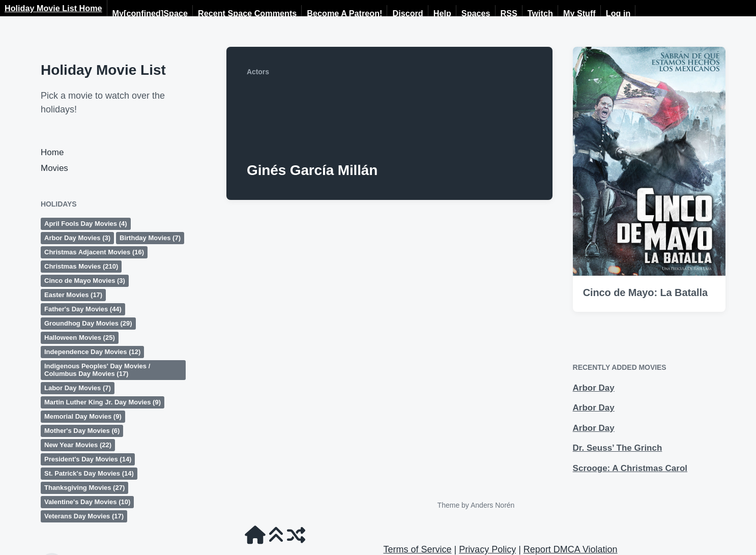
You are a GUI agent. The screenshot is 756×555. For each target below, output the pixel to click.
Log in (618, 13)
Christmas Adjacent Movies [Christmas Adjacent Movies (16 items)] (94, 252)
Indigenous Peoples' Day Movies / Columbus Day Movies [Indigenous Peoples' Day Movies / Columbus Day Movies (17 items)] (97, 370)
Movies (54, 168)
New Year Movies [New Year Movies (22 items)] (78, 445)
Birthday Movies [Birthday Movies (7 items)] (150, 238)
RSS (509, 13)
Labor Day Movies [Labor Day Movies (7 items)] (78, 388)
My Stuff (579, 13)
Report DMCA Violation (571, 549)
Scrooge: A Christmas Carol (630, 468)
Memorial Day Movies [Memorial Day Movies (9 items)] (83, 416)
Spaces (476, 13)
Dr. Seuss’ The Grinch (618, 448)
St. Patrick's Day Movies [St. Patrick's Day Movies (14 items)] (89, 473)
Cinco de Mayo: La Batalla (645, 293)
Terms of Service (417, 549)
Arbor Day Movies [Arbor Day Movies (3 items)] (77, 238)
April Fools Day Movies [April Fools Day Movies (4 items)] (86, 224)
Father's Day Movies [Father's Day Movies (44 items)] (83, 309)
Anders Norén (492, 505)
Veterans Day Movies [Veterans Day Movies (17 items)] (84, 516)
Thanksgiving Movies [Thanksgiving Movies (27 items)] (84, 488)
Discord (408, 13)
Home (52, 152)
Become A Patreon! (344, 13)
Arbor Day (594, 388)
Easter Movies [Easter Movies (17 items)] (73, 295)
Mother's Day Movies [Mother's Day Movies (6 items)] (82, 431)
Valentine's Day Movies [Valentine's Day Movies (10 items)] (87, 502)
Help (442, 13)
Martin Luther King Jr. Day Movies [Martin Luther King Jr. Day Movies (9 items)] (103, 402)
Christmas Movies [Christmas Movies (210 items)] (81, 266)
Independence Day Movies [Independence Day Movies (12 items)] (92, 352)
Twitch (540, 13)
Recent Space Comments (247, 13)
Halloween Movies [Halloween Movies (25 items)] (80, 338)
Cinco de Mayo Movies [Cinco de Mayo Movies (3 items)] (85, 281)
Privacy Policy (487, 549)
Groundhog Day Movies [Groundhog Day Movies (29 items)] (88, 323)
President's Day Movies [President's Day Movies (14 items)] (88, 459)
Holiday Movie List (103, 70)
